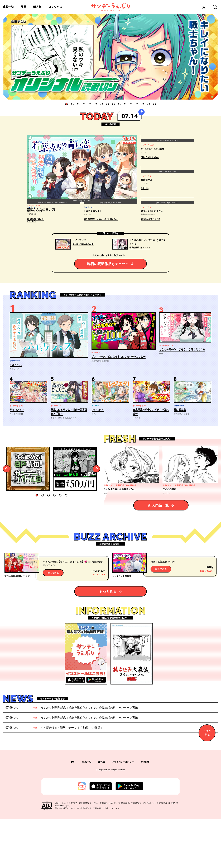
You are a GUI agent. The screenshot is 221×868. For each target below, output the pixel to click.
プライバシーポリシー (123, 811)
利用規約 (146, 811)
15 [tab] (149, 104)
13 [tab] (137, 104)
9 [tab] (113, 104)
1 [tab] (66, 104)
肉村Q (210, 616)
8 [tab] (108, 104)
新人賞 (37, 7)
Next (96, 518)
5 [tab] (90, 104)
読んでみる (53, 622)
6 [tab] (96, 104)
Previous (7, 518)
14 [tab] (143, 104)
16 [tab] (155, 104)
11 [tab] (125, 104)
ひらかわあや (98, 620)
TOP (73, 811)
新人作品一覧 (158, 555)
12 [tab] (131, 104)
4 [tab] (84, 104)
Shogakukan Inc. (104, 819)
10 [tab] (119, 104)
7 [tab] (102, 104)
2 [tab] (72, 104)
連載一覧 (8, 7)
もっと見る (108, 641)
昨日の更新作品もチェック (108, 313)
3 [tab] (78, 104)
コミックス (55, 7)
